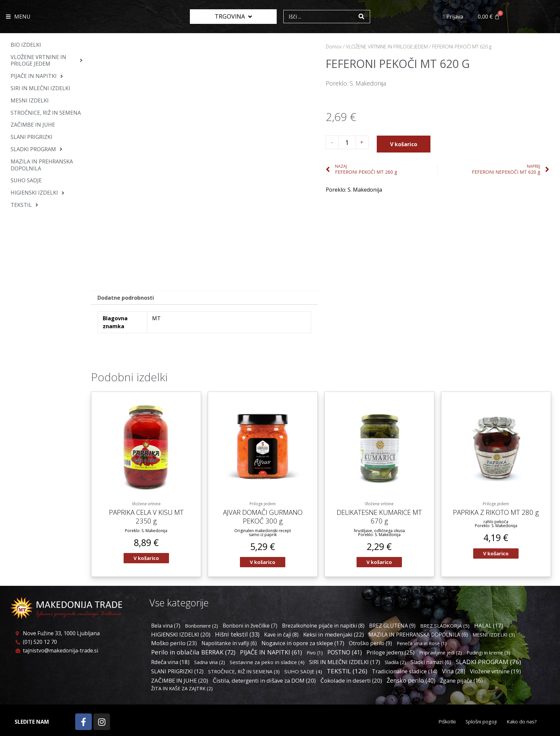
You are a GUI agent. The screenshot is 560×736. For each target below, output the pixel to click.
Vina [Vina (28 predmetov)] (454, 673)
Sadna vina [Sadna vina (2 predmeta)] (210, 664)
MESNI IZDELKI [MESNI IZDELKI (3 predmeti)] (494, 636)
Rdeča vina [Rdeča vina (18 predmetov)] (170, 663)
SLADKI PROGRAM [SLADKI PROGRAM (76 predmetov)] (488, 663)
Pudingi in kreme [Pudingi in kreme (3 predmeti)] (488, 654)
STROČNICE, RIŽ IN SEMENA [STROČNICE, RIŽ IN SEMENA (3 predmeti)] (244, 673)
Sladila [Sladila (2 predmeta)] (395, 664)
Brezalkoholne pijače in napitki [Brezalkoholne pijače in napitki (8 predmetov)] (323, 627)
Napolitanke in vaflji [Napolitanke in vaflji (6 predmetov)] (229, 644)
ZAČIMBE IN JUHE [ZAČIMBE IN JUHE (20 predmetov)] (180, 681)
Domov (334, 46)
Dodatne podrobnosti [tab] (126, 298)
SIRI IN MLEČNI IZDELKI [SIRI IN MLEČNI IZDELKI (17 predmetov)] (345, 663)
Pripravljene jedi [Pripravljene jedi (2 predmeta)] (441, 654)
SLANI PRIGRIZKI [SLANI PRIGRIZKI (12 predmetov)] (177, 673)
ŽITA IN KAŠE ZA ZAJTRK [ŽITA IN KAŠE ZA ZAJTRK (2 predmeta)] (182, 689)
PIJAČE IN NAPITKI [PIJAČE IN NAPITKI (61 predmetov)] (271, 653)
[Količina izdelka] (347, 142)
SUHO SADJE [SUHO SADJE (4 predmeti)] (303, 673)
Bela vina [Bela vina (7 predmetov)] (166, 627)
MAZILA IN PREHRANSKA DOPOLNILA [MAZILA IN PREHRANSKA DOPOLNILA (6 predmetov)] (418, 636)
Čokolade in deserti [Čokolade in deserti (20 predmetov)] (351, 681)
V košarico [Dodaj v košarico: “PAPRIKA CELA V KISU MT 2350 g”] (146, 559)
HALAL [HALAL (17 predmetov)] (489, 627)
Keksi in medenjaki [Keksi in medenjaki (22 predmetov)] (334, 636)
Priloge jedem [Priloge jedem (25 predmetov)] (391, 654)
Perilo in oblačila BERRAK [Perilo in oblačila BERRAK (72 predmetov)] (193, 653)
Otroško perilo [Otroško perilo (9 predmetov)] (370, 644)
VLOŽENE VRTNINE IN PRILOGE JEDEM (387, 46)
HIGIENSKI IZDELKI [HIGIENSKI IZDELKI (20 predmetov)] (181, 636)
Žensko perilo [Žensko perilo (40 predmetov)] (411, 681)
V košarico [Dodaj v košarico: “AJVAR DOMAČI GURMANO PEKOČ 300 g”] (263, 563)
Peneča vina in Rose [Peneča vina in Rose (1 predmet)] (422, 645)
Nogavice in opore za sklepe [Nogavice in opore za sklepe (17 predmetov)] (303, 644)
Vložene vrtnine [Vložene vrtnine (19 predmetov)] (495, 673)
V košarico (404, 144)
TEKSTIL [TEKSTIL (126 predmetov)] (347, 672)
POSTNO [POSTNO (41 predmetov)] (345, 653)
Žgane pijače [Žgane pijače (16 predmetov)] (461, 681)
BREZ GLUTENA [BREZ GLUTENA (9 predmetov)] (392, 627)
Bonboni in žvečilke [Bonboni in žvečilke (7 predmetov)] (250, 627)
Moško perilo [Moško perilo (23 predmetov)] (174, 644)
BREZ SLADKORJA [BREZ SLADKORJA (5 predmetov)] (445, 627)
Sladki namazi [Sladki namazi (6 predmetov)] (431, 663)
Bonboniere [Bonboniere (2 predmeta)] (201, 627)
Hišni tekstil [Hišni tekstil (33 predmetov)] (237, 636)
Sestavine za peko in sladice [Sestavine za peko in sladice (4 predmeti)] (267, 663)
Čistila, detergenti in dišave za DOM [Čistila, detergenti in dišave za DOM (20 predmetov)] (264, 681)
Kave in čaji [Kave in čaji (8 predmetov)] (281, 636)
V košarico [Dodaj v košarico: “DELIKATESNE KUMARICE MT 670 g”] (379, 563)
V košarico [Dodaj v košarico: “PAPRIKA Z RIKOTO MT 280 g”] (496, 554)
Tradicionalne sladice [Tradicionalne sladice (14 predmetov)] (405, 673)
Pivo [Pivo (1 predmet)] (315, 654)
